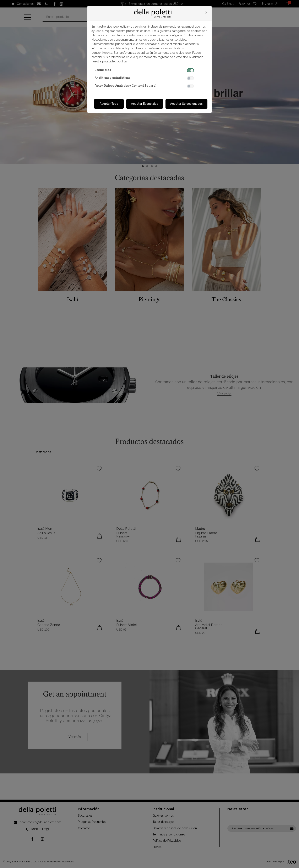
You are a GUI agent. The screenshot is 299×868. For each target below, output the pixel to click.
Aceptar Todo (109, 104)
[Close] (206, 12)
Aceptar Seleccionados (187, 104)
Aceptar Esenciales (145, 104)
